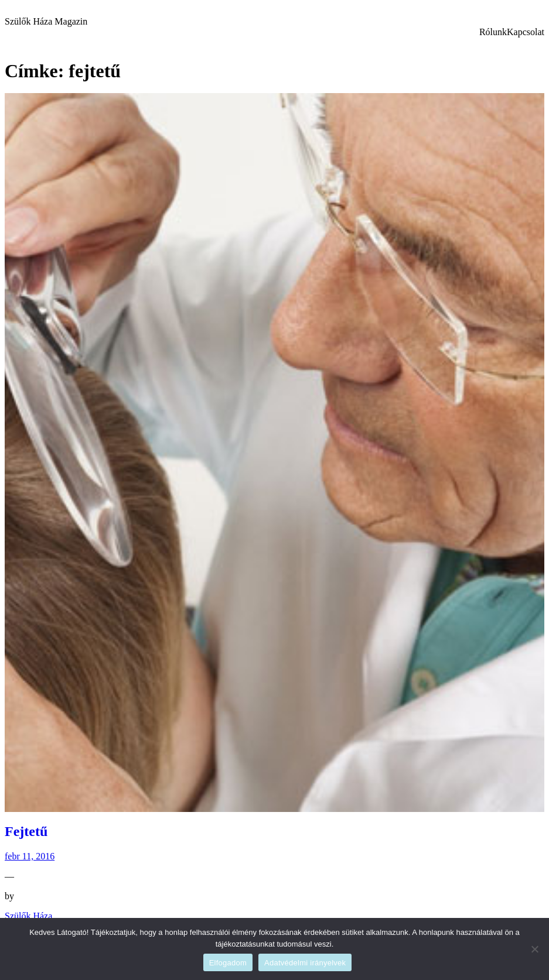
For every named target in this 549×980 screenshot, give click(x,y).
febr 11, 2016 (30, 856)
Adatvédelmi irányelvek (305, 963)
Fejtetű (26, 831)
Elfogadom (228, 963)
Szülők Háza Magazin (46, 21)
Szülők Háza (28, 916)
